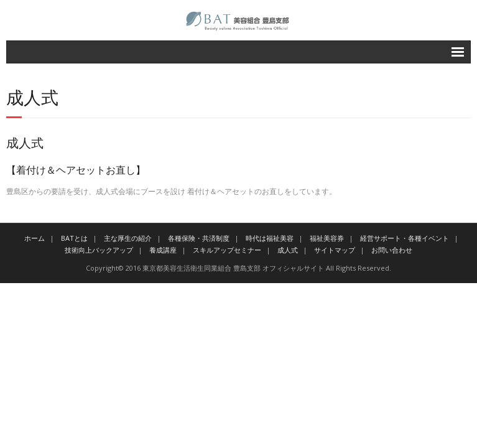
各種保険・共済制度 (199, 238)
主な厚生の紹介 (128, 238)
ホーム (35, 238)
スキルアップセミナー (227, 250)
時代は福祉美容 (270, 238)
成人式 (288, 250)
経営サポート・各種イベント (405, 238)
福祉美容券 (327, 238)
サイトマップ (335, 250)
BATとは (74, 238)
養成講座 (163, 250)
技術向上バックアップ (99, 250)
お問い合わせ (392, 250)
